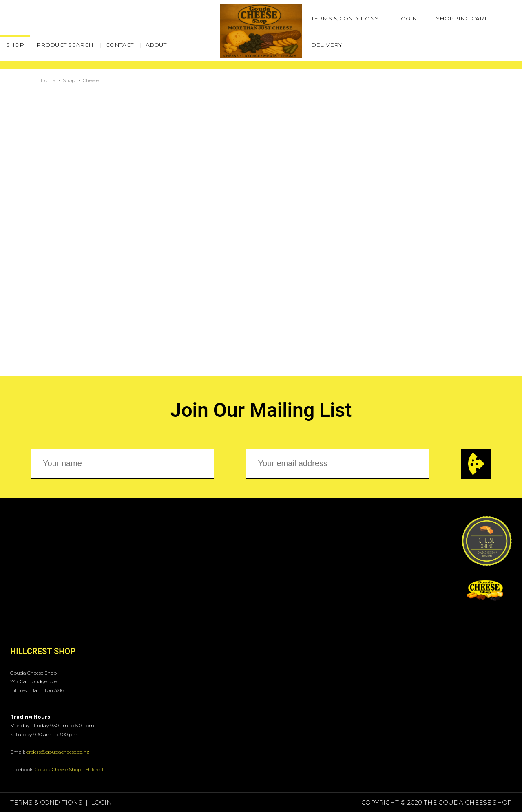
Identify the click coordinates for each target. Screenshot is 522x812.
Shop (69, 80)
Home (48, 80)
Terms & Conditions (345, 18)
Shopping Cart (461, 18)
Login (407, 18)
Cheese (91, 80)
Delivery (327, 45)
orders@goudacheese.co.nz (58, 752)
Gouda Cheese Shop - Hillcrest (69, 769)
